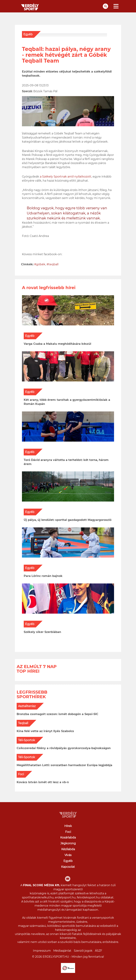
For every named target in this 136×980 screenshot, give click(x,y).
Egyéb (28, 34)
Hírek (68, 826)
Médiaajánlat (62, 951)
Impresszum (42, 951)
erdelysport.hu (65, 897)
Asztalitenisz (27, 706)
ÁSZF (99, 951)
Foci (21, 774)
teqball (53, 264)
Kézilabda (68, 849)
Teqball (23, 723)
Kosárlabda (68, 838)
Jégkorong (68, 843)
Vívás (68, 855)
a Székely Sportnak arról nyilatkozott (66, 177)
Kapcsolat (68, 867)
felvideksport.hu (88, 897)
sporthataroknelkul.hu (38, 897)
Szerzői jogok (83, 951)
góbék (41, 264)
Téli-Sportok (27, 740)
